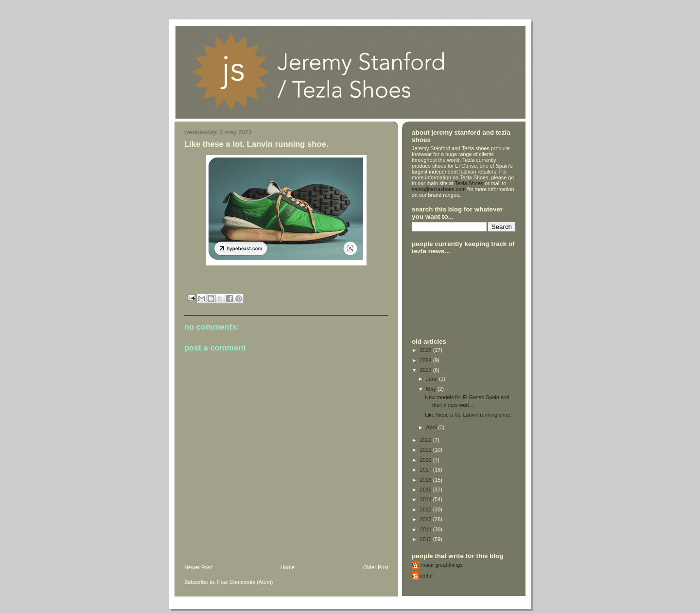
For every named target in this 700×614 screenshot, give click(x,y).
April (432, 427)
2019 (427, 460)
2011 (427, 529)
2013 (427, 509)
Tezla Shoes (469, 183)
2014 (427, 499)
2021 (427, 450)
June (433, 379)
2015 (427, 490)
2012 (427, 519)
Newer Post (198, 567)
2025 (427, 350)
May (432, 389)
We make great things (437, 565)
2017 (427, 470)
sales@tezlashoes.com (439, 189)
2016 (427, 480)
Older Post (376, 567)
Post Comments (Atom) (245, 582)
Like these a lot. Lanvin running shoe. (468, 415)
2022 (427, 440)
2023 (427, 370)
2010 (427, 539)
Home (288, 567)
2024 (427, 360)
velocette (422, 576)
